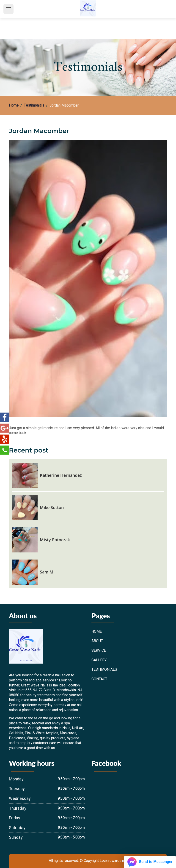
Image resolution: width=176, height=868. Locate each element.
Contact (99, 679)
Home (14, 106)
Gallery (99, 660)
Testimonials (34, 106)
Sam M (47, 572)
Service (99, 651)
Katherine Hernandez (61, 475)
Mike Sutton (52, 507)
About (97, 641)
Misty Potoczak (55, 540)
